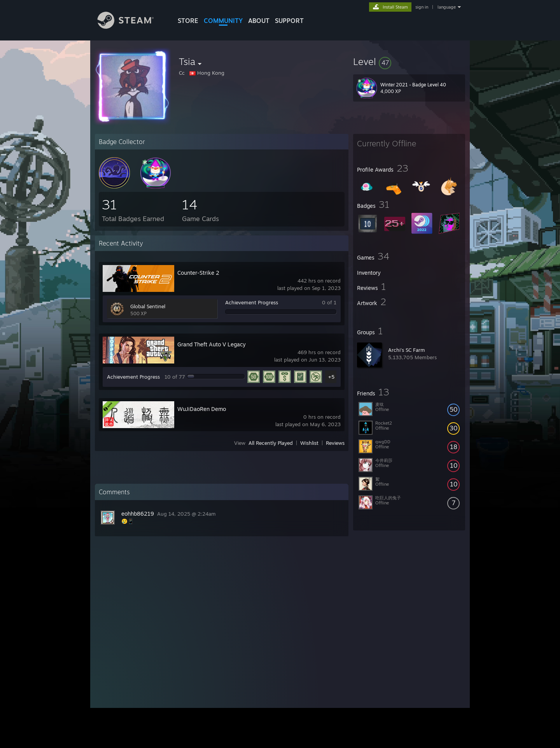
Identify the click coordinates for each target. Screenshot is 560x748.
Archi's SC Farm (407, 350)
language (447, 7)
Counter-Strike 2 (198, 273)
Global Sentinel (148, 306)
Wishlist (309, 443)
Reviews (335, 443)
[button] (409, 61)
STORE (188, 21)
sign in (422, 7)
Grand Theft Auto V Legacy (212, 344)
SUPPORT (289, 21)
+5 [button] (331, 377)
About (259, 21)
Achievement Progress (252, 302)
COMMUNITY (223, 21)
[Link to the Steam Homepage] (131, 27)
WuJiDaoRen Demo (202, 409)
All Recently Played (271, 443)
